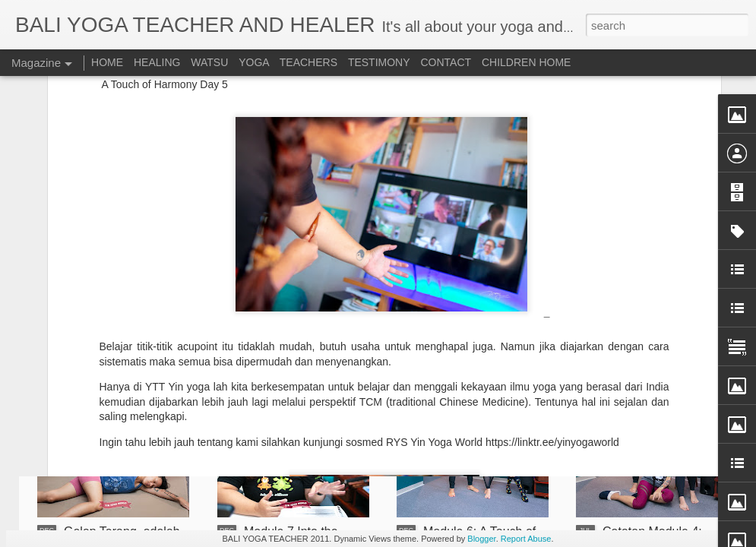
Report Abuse (526, 539)
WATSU (209, 62)
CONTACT (446, 62)
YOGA (255, 62)
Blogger (481, 539)
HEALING (157, 62)
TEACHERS (308, 62)
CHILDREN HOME (526, 62)
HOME (107, 62)
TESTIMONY (379, 62)
